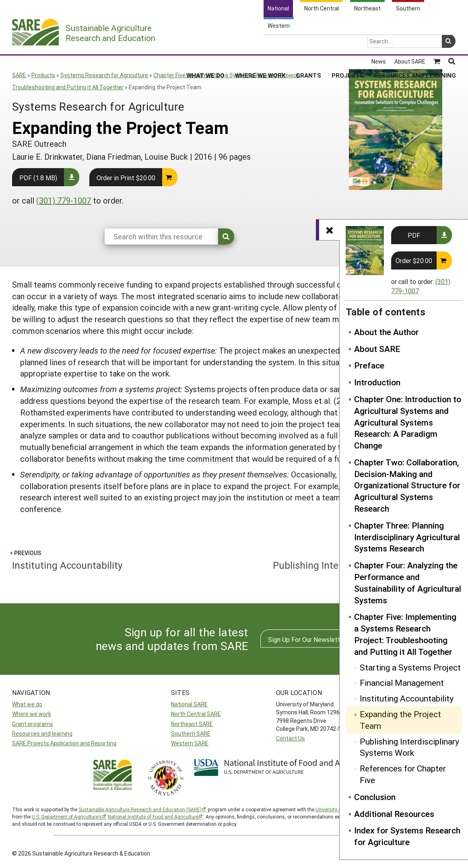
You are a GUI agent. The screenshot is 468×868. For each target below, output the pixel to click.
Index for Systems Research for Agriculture (407, 836)
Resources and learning (42, 733)
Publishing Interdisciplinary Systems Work (409, 747)
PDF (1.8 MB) (38, 178)
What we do (27, 704)
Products (43, 75)
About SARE (377, 349)
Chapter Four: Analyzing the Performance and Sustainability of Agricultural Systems (408, 582)
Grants (308, 44)
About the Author (387, 332)
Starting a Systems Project (410, 667)
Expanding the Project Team (400, 720)
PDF (414, 235)
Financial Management (402, 683)
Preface (369, 365)
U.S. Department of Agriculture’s (67, 817)
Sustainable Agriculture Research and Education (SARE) (140, 809)
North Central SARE (196, 714)
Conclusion (375, 797)
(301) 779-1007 (64, 200)
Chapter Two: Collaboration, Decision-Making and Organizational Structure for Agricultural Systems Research (407, 485)
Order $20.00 (414, 260)
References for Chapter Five (403, 774)
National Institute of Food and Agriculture (153, 817)
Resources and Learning (415, 44)
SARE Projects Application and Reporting (64, 743)
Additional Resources (394, 814)
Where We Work (260, 44)
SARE (19, 75)
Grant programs (33, 724)
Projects (348, 44)
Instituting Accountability (407, 698)
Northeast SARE (192, 724)
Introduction (377, 382)
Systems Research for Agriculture (104, 75)
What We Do (205, 44)
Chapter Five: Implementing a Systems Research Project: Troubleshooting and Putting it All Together (405, 634)
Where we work (32, 714)
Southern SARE (191, 733)
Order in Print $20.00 (126, 178)
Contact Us (291, 738)
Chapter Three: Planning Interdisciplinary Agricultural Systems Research (407, 537)
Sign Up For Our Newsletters (309, 639)
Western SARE (190, 743)
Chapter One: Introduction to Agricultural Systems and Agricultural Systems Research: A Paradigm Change (408, 422)
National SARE (189, 704)
